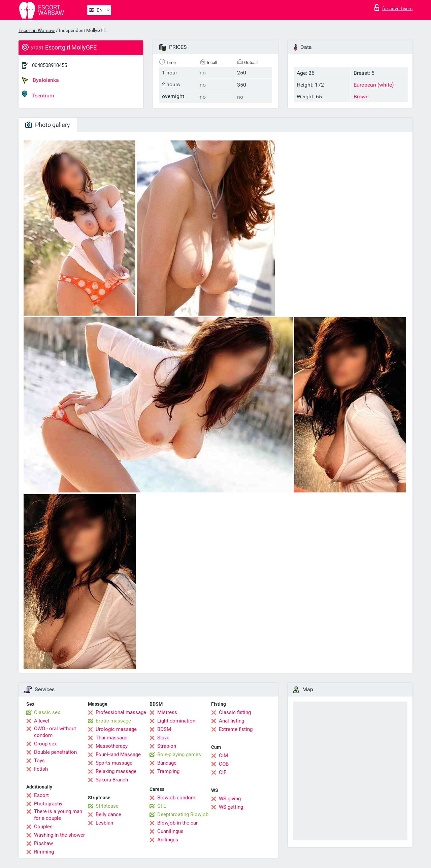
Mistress (167, 712)
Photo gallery (48, 125)
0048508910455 (49, 65)
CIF (223, 772)
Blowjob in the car (177, 823)
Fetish (41, 769)
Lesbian (104, 823)
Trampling (168, 771)
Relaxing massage (116, 771)
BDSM (164, 729)
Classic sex (47, 712)
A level (42, 721)
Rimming (44, 852)
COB (224, 764)
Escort (41, 795)
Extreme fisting (236, 729)
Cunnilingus (170, 831)
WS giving (230, 799)
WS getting (231, 807)
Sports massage (114, 763)
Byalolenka (40, 80)
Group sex (45, 744)
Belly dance (108, 814)
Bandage (167, 763)
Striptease (107, 806)
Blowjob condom (176, 798)
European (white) (374, 85)
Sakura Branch (112, 780)
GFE (162, 806)
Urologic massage (116, 729)
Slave (163, 738)
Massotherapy (112, 746)
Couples (43, 827)
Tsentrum (38, 94)
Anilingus (168, 840)
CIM (223, 756)
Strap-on (167, 746)
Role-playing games (179, 754)
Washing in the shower (59, 835)
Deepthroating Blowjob (183, 814)
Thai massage (111, 738)
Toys (39, 761)
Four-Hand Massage (118, 754)
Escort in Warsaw (37, 30)
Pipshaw (43, 843)
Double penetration (55, 752)
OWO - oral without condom (55, 732)
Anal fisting (231, 721)
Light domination (176, 721)
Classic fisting (235, 712)
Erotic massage (113, 721)
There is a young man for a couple (58, 815)
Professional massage (121, 712)
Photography (48, 804)
